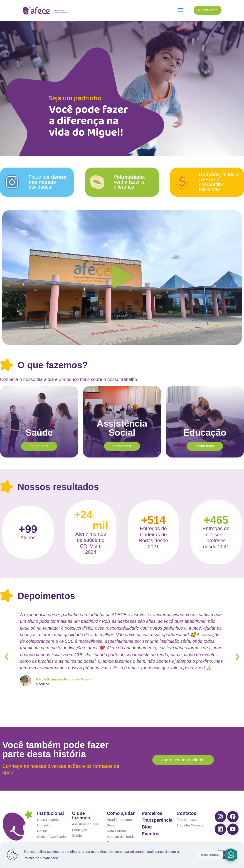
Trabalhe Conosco (190, 815)
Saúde (77, 825)
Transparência (157, 809)
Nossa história (48, 809)
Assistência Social (86, 813)
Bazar (111, 815)
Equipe (43, 820)
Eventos (150, 823)
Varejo (112, 837)
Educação (80, 819)
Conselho (44, 815)
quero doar (207, 10)
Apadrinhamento (119, 809)
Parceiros (152, 803)
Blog (147, 816)
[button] (122, 278)
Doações (114, 832)
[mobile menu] (181, 10)
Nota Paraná (116, 820)
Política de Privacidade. (41, 858)
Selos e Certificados (52, 826)
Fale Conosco (187, 809)
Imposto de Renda (121, 826)
